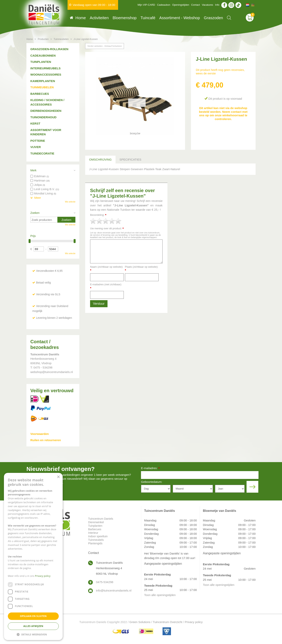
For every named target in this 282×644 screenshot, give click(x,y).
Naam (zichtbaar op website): (107, 269)
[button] (33, 634)
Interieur (93, 533)
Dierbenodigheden (46, 111)
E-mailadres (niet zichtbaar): (106, 286)
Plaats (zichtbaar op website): (142, 269)
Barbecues (40, 94)
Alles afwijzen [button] (33, 626)
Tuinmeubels (96, 540)
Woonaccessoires (46, 75)
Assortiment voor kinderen (46, 132)
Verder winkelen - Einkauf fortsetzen (105, 46)
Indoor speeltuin (98, 536)
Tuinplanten (41, 62)
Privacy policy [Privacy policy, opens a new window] (43, 576)
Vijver (36, 147)
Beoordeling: (98, 215)
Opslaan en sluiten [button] (33, 616)
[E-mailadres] (200, 475)
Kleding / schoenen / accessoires (47, 102)
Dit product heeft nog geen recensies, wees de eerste (220, 72)
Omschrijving (100, 159)
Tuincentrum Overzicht (167, 622)
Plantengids (95, 543)
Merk (33, 170)
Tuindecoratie (42, 153)
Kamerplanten (43, 81)
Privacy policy (194, 622)
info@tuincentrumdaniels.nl (114, 590)
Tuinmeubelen (42, 87)
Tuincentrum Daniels (101, 519)
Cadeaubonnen (43, 56)
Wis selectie (70, 202)
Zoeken (35, 213)
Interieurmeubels (45, 68)
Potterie (38, 141)
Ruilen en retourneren (46, 440)
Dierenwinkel (96, 522)
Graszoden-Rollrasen (49, 49)
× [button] (58, 477)
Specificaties (130, 159)
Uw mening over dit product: (107, 229)
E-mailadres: (150, 468)
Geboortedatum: (152, 482)
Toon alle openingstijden (160, 595)
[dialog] (33, 556)
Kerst (35, 123)
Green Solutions (140, 622)
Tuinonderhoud (43, 117)
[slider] (106, 221)
